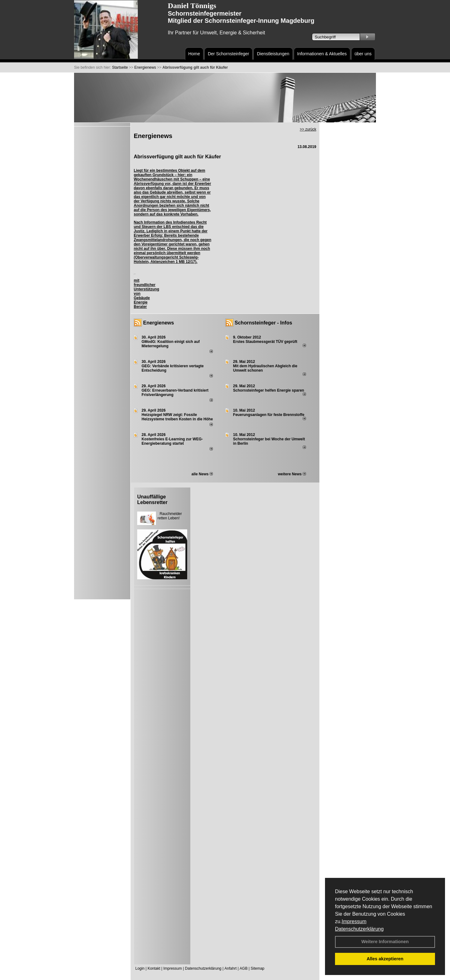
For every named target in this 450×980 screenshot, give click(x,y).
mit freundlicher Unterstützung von (146, 287)
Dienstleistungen (273, 54)
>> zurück (308, 129)
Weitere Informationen (385, 942)
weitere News (292, 474)
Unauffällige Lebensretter (152, 500)
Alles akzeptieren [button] (385, 959)
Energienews (159, 323)
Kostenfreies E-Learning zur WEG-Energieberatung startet (172, 441)
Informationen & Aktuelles (322, 54)
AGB (244, 968)
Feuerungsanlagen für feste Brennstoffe (269, 415)
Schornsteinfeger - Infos (263, 323)
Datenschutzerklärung (359, 929)
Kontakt (154, 968)
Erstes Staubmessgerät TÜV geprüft (265, 342)
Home (194, 54)
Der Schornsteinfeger (228, 54)
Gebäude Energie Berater (142, 302)
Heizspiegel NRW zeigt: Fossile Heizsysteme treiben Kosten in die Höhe (177, 417)
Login (140, 968)
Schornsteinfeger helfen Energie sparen (269, 390)
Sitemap (257, 968)
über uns (363, 54)
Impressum (354, 921)
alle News (202, 474)
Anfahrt (230, 968)
